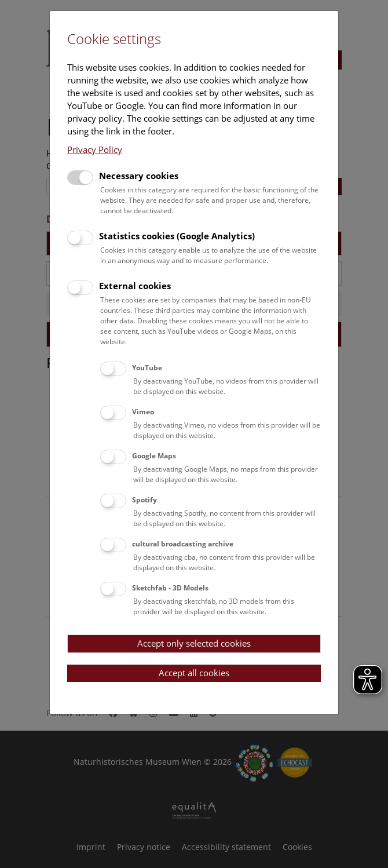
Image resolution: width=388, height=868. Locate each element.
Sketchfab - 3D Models (170, 588)
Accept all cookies (194, 673)
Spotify (144, 500)
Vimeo (143, 412)
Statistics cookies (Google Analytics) (177, 236)
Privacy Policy (95, 149)
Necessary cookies (139, 176)
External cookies (135, 286)
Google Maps (154, 456)
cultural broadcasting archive (183, 544)
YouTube (147, 368)
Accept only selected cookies (194, 643)
